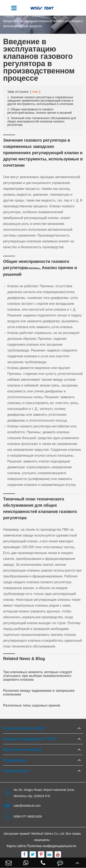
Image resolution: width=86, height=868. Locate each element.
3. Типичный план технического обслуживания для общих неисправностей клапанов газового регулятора (42, 121)
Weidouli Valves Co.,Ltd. (48, 833)
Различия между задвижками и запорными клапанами (39, 692)
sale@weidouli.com (22, 806)
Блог (35, 16)
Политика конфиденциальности (51, 846)
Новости (23, 16)
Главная (9, 16)
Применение (16, 771)
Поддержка (15, 760)
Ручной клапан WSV (24, 728)
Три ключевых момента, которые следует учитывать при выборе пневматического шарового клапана (38, 676)
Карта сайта (16, 846)
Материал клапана (22, 750)
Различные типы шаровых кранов (32, 705)
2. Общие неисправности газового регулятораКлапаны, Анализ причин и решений (40, 111)
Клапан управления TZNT (29, 739)
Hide (35, 92)
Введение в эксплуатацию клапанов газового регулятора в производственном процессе (43, 24)
